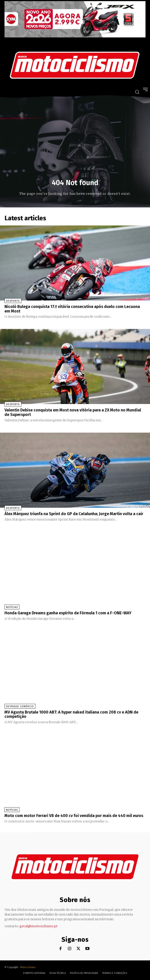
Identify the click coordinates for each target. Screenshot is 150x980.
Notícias (12, 607)
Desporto (13, 301)
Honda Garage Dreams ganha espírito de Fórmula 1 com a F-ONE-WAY (68, 613)
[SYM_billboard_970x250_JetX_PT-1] (75, 36)
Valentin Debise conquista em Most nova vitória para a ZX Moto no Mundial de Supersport (73, 412)
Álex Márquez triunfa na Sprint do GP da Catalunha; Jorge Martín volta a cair (74, 514)
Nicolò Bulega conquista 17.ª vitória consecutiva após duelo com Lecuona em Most (72, 309)
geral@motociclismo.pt (39, 926)
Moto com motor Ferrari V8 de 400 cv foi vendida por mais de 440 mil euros (74, 816)
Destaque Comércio (20, 706)
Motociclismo (28, 967)
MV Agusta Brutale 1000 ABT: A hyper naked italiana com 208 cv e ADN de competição (71, 714)
